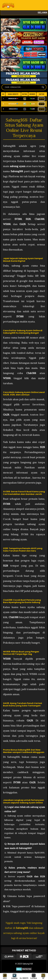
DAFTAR (42, 99)
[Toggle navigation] (43, 5)
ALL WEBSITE (24, 978)
